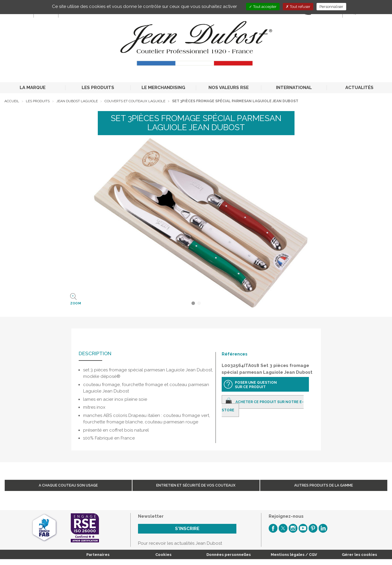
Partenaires (98, 555)
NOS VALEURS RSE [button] (229, 88)
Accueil (12, 101)
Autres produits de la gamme (324, 485)
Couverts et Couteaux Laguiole (135, 101)
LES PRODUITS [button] (98, 88)
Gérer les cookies (359, 555)
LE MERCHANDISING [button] (163, 88)
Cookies (163, 555)
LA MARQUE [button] (33, 88)
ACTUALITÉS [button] (359, 88)
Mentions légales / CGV (294, 555)
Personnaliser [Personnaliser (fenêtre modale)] (331, 7)
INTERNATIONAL (294, 88)
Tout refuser (298, 7)
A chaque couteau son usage (68, 485)
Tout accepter (263, 7)
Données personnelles (229, 555)
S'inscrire (187, 529)
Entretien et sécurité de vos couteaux (196, 485)
